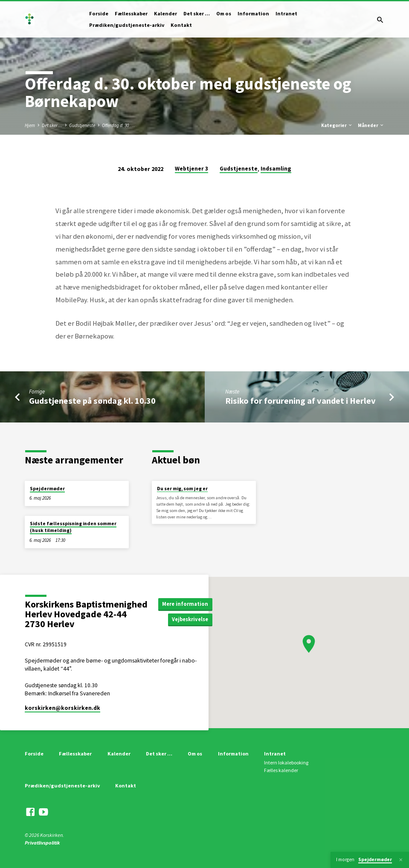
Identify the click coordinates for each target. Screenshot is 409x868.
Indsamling (276, 169)
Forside (99, 13)
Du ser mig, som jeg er (182, 489)
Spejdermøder (47, 489)
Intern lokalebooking (286, 762)
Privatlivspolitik (42, 843)
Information (253, 13)
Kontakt (181, 25)
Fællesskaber (131, 13)
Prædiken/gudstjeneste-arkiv (127, 25)
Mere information (185, 604)
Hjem (30, 125)
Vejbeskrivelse (190, 619)
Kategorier (337, 125)
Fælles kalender (281, 770)
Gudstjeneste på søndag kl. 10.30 (92, 401)
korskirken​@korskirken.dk (62, 708)
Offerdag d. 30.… (118, 125)
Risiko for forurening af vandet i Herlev (300, 401)
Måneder (371, 125)
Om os (224, 13)
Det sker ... (52, 125)
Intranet (286, 13)
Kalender (165, 13)
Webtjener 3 (191, 169)
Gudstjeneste (82, 125)
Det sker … (197, 13)
